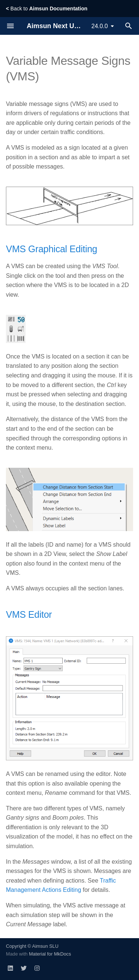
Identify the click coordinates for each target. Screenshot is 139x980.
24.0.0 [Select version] (100, 26)
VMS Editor (29, 614)
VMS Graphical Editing (52, 249)
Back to (47, 9)
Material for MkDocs (50, 954)
